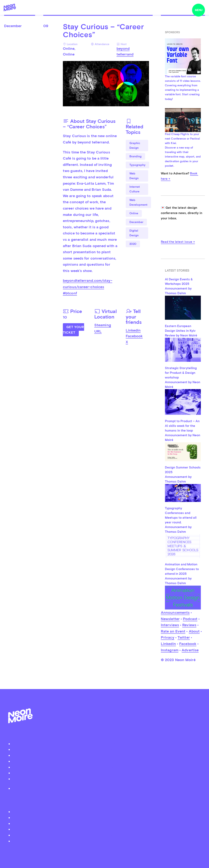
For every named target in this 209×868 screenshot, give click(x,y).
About (194, 631)
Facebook (134, 336)
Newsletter (170, 619)
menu (199, 10)
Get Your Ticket (73, 330)
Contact (107, 773)
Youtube (107, 841)
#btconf (70, 293)
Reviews (189, 625)
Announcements (175, 612)
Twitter (184, 637)
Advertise (190, 650)
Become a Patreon (107, 779)
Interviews (170, 625)
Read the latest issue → (178, 242)
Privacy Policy (106, 788)
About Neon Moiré (106, 744)
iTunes (106, 835)
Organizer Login (107, 761)
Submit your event (107, 755)
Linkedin (133, 330)
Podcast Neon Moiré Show (107, 749)
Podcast (190, 619)
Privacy (168, 637)
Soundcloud (107, 829)
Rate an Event (173, 631)
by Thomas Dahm (104, 851)
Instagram (170, 650)
